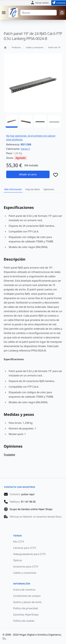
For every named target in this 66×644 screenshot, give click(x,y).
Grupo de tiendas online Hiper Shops (31, 509)
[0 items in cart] (62, 12)
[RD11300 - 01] (12, 121)
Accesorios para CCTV (26, 567)
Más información (13, 189)
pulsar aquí (28, 494)
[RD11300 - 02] (26, 121)
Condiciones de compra (27, 596)
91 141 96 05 (28, 502)
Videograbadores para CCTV (29, 554)
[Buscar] (38, 13)
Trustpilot (9, 455)
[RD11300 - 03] (40, 121)
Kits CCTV (19, 542)
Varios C (25, 149)
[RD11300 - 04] (54, 121)
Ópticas (18, 560)
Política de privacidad (26, 608)
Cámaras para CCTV (25, 548)
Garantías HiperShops (26, 615)
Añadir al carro (28, 174)
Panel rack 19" (55, 48)
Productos (16, 48)
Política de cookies (24, 621)
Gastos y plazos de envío (27, 602)
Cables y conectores (34, 48)
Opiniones (49, 189)
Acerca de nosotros (24, 590)
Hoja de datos (33, 189)
